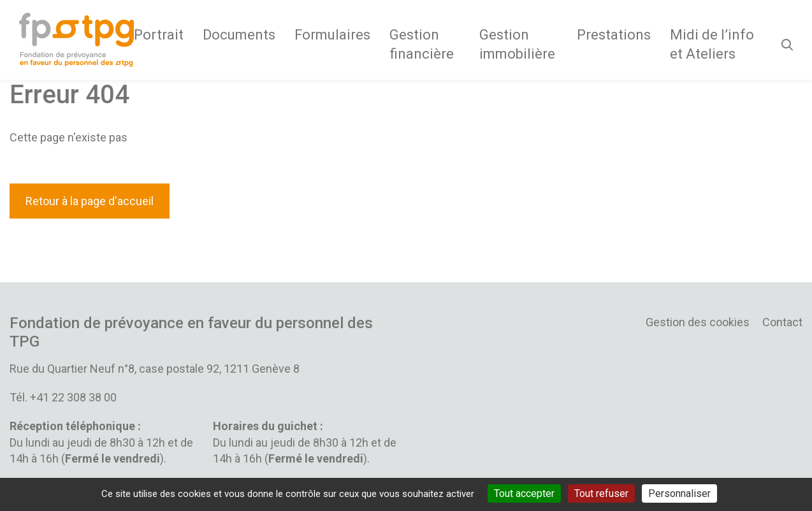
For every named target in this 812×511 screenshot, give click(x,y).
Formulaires (332, 35)
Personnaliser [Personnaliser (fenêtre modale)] (679, 493)
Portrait (159, 35)
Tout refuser (601, 493)
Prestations (614, 35)
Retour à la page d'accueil (90, 201)
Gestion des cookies (698, 322)
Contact (782, 322)
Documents (239, 35)
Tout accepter (524, 493)
